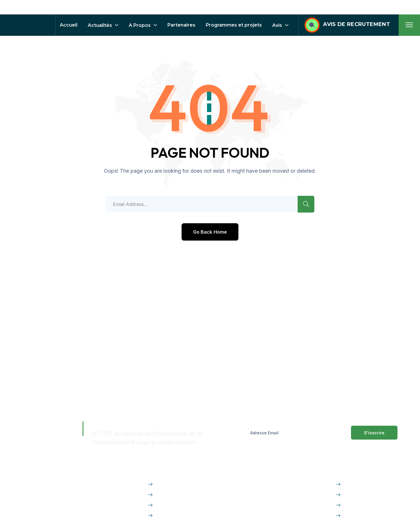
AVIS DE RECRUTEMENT (356, 24)
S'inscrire (374, 433)
